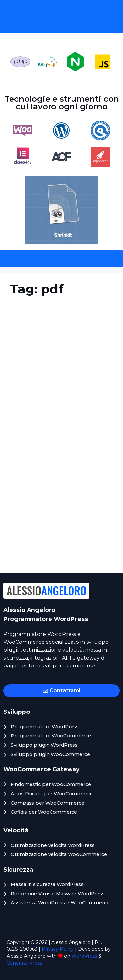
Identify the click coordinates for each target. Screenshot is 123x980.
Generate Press (24, 963)
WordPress (84, 956)
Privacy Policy (58, 949)
